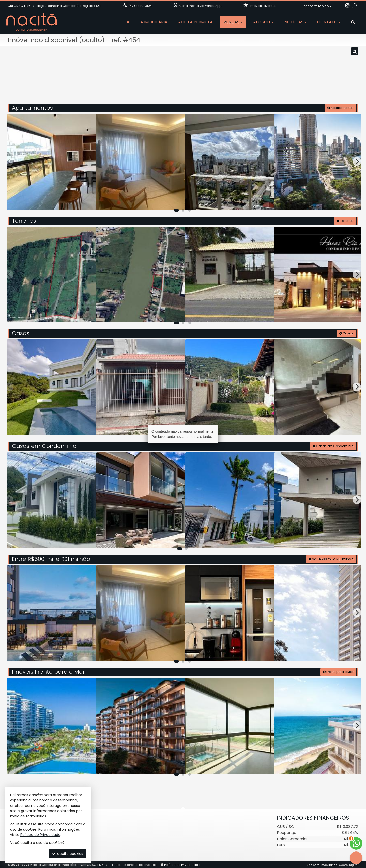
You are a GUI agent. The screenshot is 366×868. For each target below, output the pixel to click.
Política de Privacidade (40, 835)
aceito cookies (68, 854)
